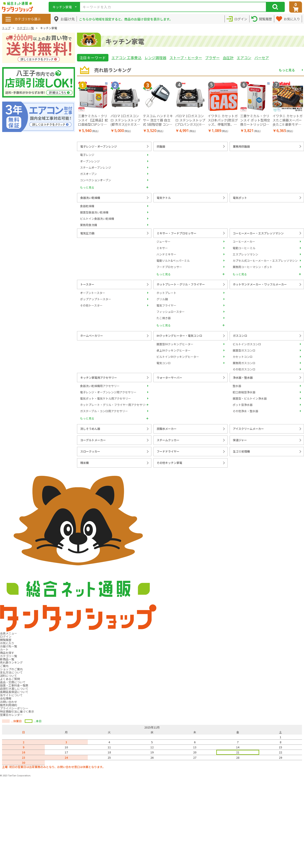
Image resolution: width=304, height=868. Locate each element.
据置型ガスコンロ (244, 350)
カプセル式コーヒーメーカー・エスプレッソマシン (265, 261)
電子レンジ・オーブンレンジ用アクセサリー (108, 392)
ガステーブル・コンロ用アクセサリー (104, 411)
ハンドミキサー (166, 254)
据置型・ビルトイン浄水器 (250, 398)
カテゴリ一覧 (25, 28)
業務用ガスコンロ (244, 363)
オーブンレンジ (90, 161)
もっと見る (287, 70)
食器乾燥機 (87, 206)
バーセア (262, 58)
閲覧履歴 (6, 640)
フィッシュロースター (171, 312)
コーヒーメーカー (244, 241)
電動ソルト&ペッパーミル (173, 261)
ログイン (6, 636)
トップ (6, 28)
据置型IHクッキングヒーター (175, 344)
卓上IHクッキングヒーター (173, 350)
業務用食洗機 (89, 225)
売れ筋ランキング (11, 662)
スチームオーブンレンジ (96, 167)
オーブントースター (93, 293)
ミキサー (162, 248)
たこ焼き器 (164, 318)
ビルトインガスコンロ (247, 344)
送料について (9, 676)
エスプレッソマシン (245, 254)
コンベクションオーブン (96, 180)
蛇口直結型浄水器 (244, 392)
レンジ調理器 (155, 58)
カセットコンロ (243, 357)
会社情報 (6, 698)
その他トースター (91, 305)
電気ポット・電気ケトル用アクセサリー (105, 398)
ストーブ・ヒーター (186, 58)
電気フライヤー (166, 305)
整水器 (237, 386)
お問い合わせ (9, 702)
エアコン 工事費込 (126, 58)
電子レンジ (87, 155)
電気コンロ (164, 363)
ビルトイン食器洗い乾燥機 (97, 219)
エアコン (244, 58)
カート (4, 649)
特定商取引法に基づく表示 (17, 711)
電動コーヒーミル (244, 248)
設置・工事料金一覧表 (14, 685)
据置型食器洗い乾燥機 (94, 212)
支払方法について (11, 672)
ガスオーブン (88, 174)
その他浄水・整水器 (245, 411)
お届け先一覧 (9, 646)
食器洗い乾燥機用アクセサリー (100, 386)
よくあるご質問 (10, 679)
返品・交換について (13, 682)
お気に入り (7, 643)
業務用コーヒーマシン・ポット (253, 267)
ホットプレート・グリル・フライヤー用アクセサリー (114, 405)
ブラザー (212, 58)
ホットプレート (166, 293)
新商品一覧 (7, 659)
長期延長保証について (14, 692)
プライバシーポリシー (14, 708)
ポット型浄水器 (243, 405)
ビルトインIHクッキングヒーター (178, 357)
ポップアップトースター (96, 299)
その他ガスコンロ (244, 369)
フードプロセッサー (169, 267)
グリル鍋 (162, 299)
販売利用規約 (9, 705)
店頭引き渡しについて (14, 689)
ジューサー (163, 241)
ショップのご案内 (11, 669)
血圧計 (228, 58)
